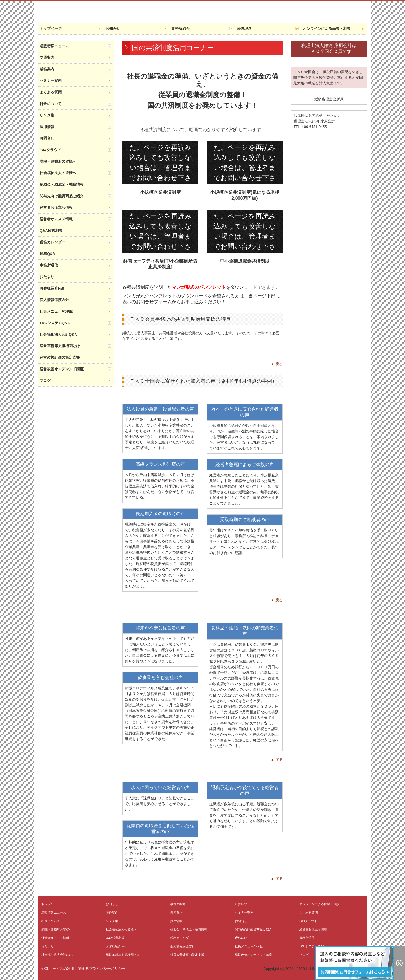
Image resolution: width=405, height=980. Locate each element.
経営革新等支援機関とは (60, 346)
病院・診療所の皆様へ (58, 161)
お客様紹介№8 (52, 288)
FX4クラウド (50, 150)
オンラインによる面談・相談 (327, 29)
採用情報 (47, 127)
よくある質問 (51, 92)
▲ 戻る (277, 364)
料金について (51, 104)
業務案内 (47, 69)
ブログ (45, 381)
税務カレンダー (52, 242)
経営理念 (244, 29)
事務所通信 (49, 265)
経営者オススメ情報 (56, 219)
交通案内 (47, 58)
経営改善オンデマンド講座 (62, 369)
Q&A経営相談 (51, 231)
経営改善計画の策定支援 (60, 357)
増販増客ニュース (54, 46)
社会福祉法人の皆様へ (58, 173)
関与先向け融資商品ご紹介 (62, 196)
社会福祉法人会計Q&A (58, 334)
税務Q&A (47, 254)
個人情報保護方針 (54, 300)
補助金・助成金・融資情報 (62, 184)
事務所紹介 (180, 29)
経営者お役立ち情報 (56, 208)
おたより (47, 277)
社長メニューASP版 (56, 311)
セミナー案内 (51, 81)
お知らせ (113, 29)
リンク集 (47, 115)
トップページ (51, 29)
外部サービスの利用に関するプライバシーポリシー (83, 969)
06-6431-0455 (315, 127)
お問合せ (47, 138)
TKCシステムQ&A (55, 323)
